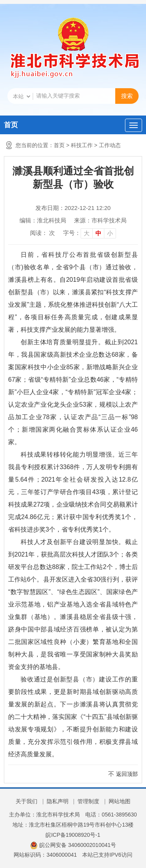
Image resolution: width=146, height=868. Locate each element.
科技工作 (82, 145)
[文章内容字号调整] (90, 233)
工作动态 (110, 145)
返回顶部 (127, 774)
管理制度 (88, 801)
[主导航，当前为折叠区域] (134, 125)
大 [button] (87, 233)
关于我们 (26, 801)
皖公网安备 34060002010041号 (73, 845)
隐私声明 (58, 801)
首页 (11, 125)
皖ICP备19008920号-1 (73, 835)
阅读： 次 (42, 233)
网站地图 (120, 801)
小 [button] (110, 233)
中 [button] (98, 233)
